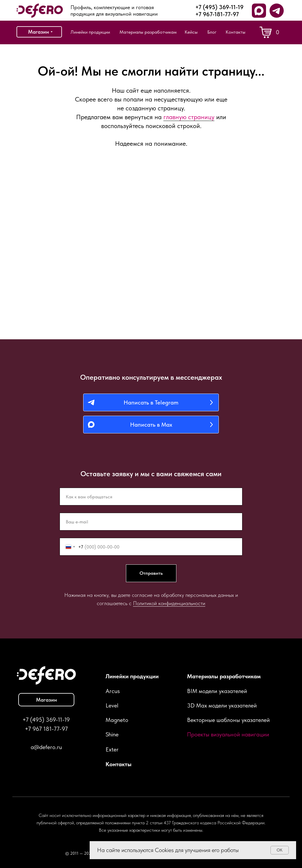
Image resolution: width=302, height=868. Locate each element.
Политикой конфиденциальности (169, 603)
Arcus (113, 691)
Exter (112, 749)
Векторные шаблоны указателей (228, 720)
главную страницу (189, 117)
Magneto (117, 720)
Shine (112, 734)
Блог (212, 32)
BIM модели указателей (217, 691)
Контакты (235, 32)
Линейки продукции (90, 32)
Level (112, 705)
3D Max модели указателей (222, 705)
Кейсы (191, 32)
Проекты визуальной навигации (228, 734)
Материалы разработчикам (148, 32)
